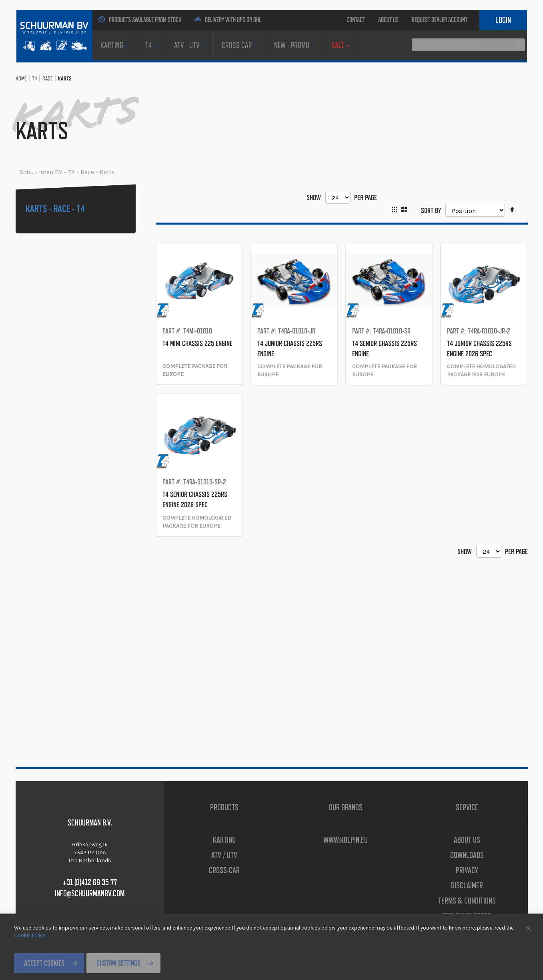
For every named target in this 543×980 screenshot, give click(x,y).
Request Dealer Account (446, 20)
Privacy (467, 870)
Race (65, 119)
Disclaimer (467, 886)
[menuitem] (111, 66)
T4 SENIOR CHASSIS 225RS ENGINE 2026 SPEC (198, 575)
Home (26, 119)
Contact (324, 20)
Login (498, 40)
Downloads (467, 855)
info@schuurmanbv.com (90, 894)
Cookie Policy (30, 935)
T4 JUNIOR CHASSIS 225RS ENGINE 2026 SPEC (483, 404)
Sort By (424, 251)
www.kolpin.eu (346, 840)
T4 (46, 119)
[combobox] (468, 95)
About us (370, 20)
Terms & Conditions (467, 901)
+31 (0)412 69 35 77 (90, 882)
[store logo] (49, 33)
